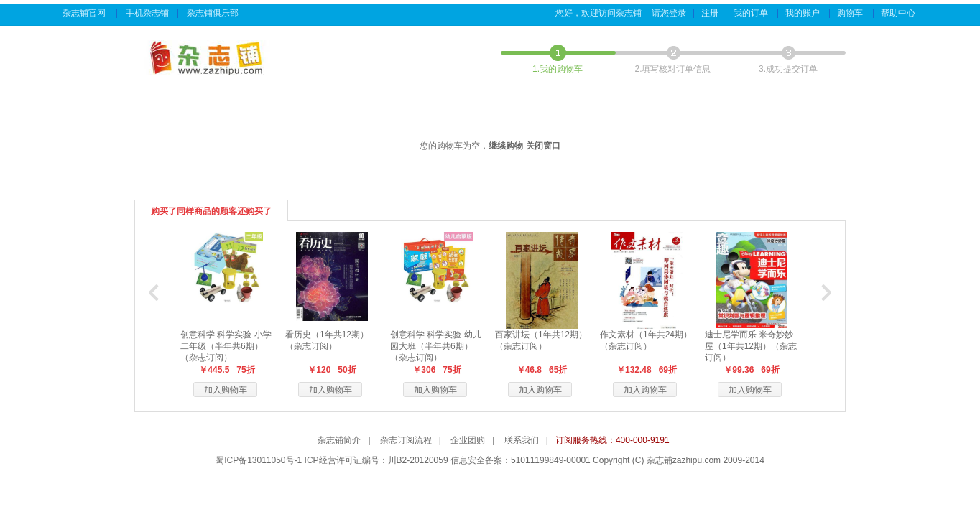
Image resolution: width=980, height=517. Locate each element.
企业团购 (468, 440)
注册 (710, 13)
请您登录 (669, 13)
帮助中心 (899, 13)
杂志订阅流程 (406, 440)
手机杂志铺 (147, 13)
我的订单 (752, 13)
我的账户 (804, 13)
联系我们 (522, 440)
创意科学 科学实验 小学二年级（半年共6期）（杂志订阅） (226, 346)
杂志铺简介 (339, 440)
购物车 (851, 13)
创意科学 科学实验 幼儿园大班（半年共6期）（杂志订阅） (436, 346)
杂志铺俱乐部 (214, 13)
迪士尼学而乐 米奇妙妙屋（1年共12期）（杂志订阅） (751, 346)
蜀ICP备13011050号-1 (259, 460)
